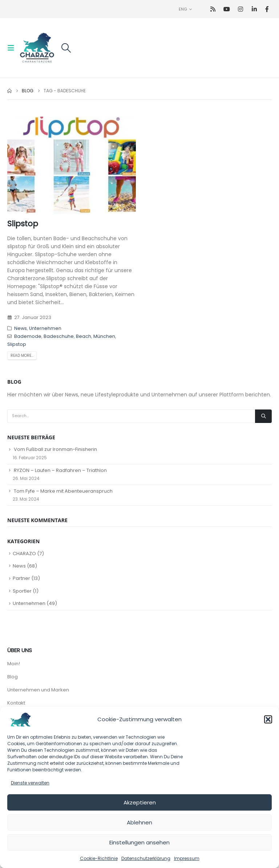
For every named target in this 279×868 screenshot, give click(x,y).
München (104, 336)
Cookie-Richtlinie (99, 858)
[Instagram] (241, 9)
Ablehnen (139, 822)
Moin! (14, 664)
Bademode (28, 336)
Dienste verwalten (30, 783)
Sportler (22, 591)
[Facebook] (267, 9)
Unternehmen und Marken (38, 690)
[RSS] (213, 9)
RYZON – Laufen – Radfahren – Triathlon (60, 470)
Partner (21, 578)
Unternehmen (45, 328)
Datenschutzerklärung (146, 858)
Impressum (187, 858)
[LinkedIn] (254, 9)
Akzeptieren (140, 802)
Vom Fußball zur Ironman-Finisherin (55, 449)
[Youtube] (227, 9)
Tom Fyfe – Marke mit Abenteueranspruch (63, 491)
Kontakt (16, 703)
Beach (84, 336)
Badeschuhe (59, 336)
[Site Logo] (37, 48)
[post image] (72, 165)
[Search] (263, 416)
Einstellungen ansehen (139, 842)
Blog (13, 677)
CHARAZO (24, 554)
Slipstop (23, 224)
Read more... (22, 356)
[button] (268, 719)
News (21, 328)
